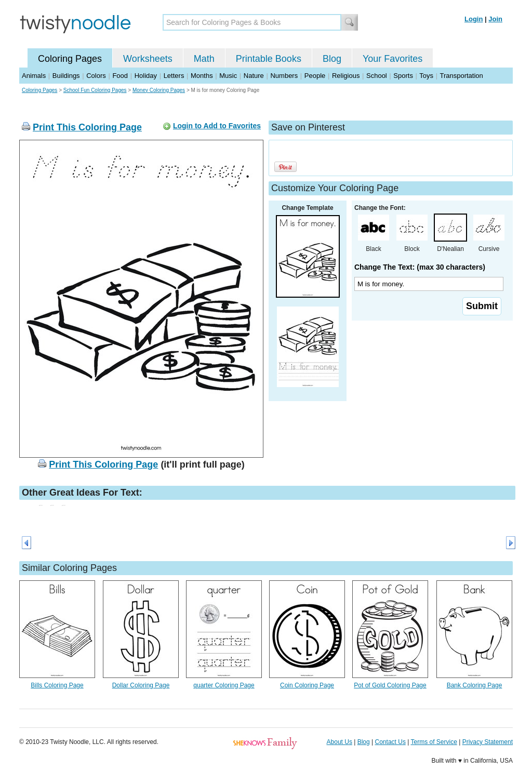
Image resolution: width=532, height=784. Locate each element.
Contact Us (390, 742)
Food (120, 76)
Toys (426, 76)
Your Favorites (393, 59)
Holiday (146, 76)
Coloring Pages (70, 59)
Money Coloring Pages (159, 90)
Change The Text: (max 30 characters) (420, 267)
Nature (254, 76)
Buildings (66, 76)
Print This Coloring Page (87, 127)
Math (204, 59)
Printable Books (269, 59)
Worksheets (148, 59)
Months (202, 76)
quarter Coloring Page (224, 685)
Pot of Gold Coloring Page (390, 685)
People (315, 76)
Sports (403, 76)
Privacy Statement (488, 742)
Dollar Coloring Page (141, 685)
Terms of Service (434, 742)
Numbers (284, 76)
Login (474, 19)
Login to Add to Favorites (217, 126)
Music (228, 76)
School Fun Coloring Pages (95, 90)
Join (495, 19)
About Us (340, 742)
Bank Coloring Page (475, 685)
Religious (346, 76)
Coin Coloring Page (307, 685)
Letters (174, 76)
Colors (96, 76)
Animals (34, 76)
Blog (332, 59)
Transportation (461, 76)
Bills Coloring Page (57, 685)
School (377, 76)
